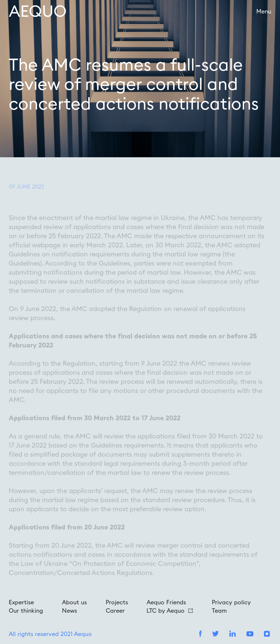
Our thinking (26, 611)
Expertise (21, 602)
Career (115, 611)
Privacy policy (231, 602)
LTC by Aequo (170, 611)
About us (74, 602)
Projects (117, 602)
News (69, 611)
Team (219, 611)
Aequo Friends (166, 602)
